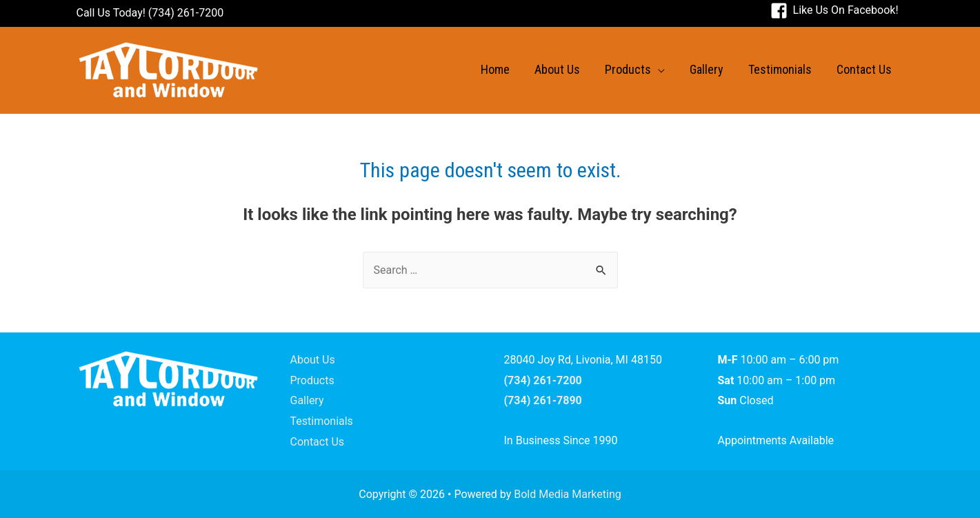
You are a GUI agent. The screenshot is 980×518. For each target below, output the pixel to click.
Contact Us (318, 442)
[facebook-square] (834, 10)
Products (312, 380)
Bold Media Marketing (568, 494)
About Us (313, 360)
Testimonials (322, 421)
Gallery (307, 400)
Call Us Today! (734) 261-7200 (150, 13)
